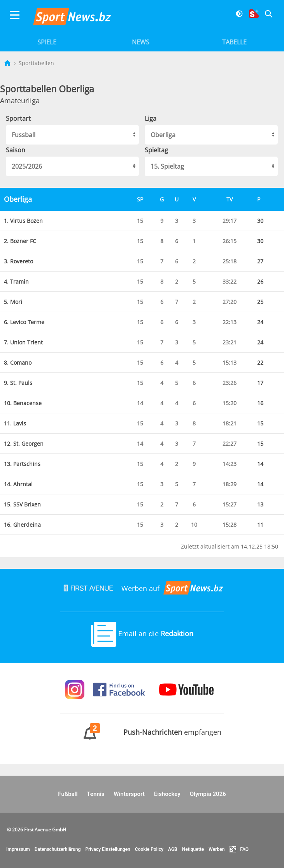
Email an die (142, 633)
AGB (173, 849)
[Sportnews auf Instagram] (76, 689)
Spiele (47, 42)
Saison (16, 150)
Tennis (96, 794)
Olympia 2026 (208, 794)
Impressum (18, 849)
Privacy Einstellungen (108, 849)
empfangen (142, 732)
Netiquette (193, 849)
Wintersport (129, 794)
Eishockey (167, 794)
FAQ (239, 849)
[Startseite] (8, 63)
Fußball (68, 794)
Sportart (18, 118)
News (141, 42)
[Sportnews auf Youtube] (186, 689)
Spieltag (156, 150)
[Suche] (266, 18)
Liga (151, 118)
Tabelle (234, 42)
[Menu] (15, 18)
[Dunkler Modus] (236, 18)
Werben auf (142, 588)
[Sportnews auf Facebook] (120, 689)
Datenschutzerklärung (58, 849)
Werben (217, 849)
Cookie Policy (149, 849)
